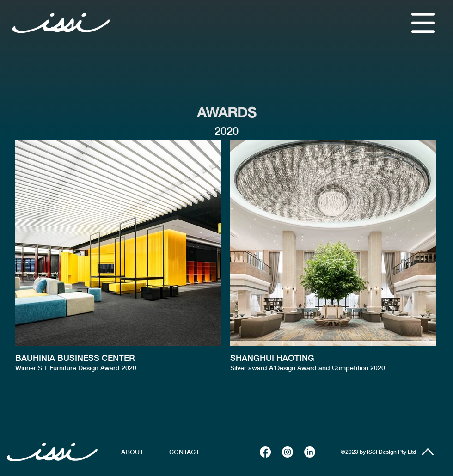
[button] (423, 23)
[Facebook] (265, 452)
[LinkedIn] (310, 452)
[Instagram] (288, 452)
